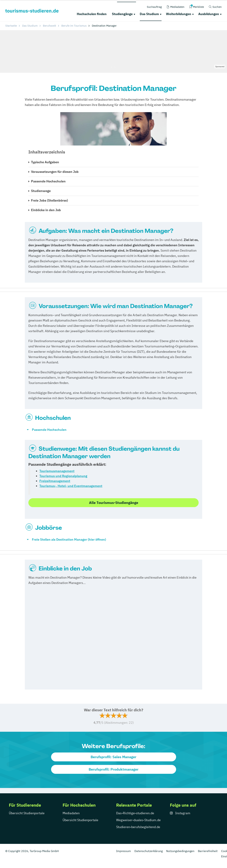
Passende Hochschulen (48, 181)
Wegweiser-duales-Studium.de (138, 820)
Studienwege (41, 191)
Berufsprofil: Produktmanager (114, 769)
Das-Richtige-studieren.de (135, 813)
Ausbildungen (209, 14)
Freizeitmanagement (55, 481)
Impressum (124, 851)
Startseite (11, 26)
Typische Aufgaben (45, 162)
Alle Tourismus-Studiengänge (114, 503)
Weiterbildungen (179, 14)
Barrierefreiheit (208, 851)
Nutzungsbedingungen (180, 851)
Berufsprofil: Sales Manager (113, 757)
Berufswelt (49, 26)
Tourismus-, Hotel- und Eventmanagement (71, 486)
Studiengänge (122, 14)
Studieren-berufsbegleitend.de (138, 827)
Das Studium (149, 14)
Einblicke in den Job (46, 210)
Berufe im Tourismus (74, 26)
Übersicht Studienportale (27, 813)
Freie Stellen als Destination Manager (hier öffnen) (69, 539)
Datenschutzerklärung (149, 851)
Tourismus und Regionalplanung (63, 476)
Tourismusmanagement (57, 471)
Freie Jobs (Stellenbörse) (49, 200)
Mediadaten (71, 813)
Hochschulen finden (92, 14)
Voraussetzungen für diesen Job (55, 172)
